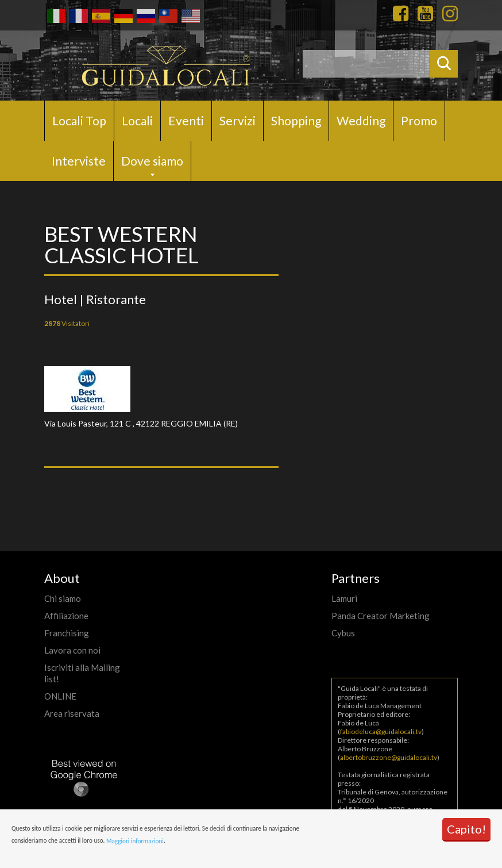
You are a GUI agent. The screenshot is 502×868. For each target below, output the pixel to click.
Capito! (466, 829)
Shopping (296, 120)
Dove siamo (152, 161)
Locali (137, 120)
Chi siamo (63, 598)
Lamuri (344, 598)
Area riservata (72, 713)
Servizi (238, 120)
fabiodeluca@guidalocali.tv (381, 731)
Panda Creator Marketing (381, 616)
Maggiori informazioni (135, 841)
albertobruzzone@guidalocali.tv (389, 757)
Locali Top (79, 120)
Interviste (79, 161)
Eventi (186, 120)
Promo (419, 120)
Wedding (361, 120)
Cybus (343, 633)
